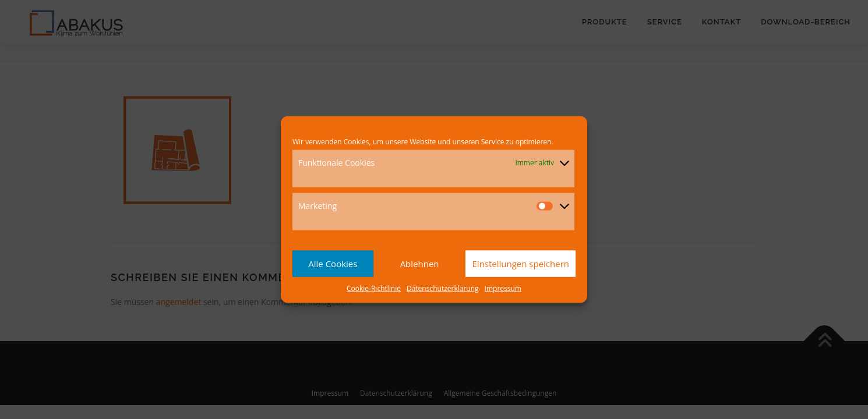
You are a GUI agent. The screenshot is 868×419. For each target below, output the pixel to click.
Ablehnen (420, 264)
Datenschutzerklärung (443, 288)
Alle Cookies (333, 264)
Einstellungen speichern (521, 264)
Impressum (503, 288)
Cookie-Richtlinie (374, 288)
